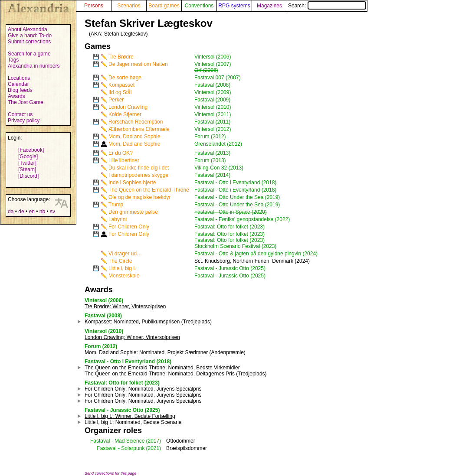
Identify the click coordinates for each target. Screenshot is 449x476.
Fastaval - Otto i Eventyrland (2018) (235, 183)
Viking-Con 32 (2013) (219, 168)
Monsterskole (124, 276)
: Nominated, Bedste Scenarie (133, 422)
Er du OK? (121, 153)
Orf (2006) (206, 70)
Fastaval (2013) (212, 153)
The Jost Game (26, 102)
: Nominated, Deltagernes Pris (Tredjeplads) (176, 374)
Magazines (269, 6)
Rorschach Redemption (136, 122)
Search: (327, 6)
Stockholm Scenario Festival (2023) (235, 246)
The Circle (120, 261)
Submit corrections (29, 42)
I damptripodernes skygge (138, 175)
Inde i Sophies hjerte (132, 183)
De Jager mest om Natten (138, 64)
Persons (94, 6)
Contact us (20, 114)
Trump (116, 205)
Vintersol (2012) (213, 129)
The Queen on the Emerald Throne (149, 190)
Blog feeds (20, 90)
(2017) (153, 441)
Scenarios (129, 6)
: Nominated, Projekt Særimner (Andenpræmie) (165, 352)
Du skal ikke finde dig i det (139, 168)
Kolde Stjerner (125, 114)
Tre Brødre (121, 57)
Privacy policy (24, 121)
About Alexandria (28, 29)
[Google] (28, 156)
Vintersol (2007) (213, 64)
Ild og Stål (120, 92)
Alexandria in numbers (34, 66)
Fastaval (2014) (212, 175)
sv (52, 212)
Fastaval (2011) (212, 122)
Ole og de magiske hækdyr (139, 197)
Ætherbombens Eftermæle (139, 129)
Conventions (199, 6)
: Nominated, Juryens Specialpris (143, 389)
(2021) (153, 448)
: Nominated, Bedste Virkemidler (162, 368)
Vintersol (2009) (213, 92)
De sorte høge (125, 78)
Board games (164, 6)
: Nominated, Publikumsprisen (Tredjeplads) (148, 322)
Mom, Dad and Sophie (134, 137)
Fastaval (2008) (212, 85)
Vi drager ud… (125, 254)
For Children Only (129, 227)
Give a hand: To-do (30, 36)
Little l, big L (122, 268)
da (11, 212)
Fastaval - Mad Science (117, 441)
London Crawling (128, 107)
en (31, 212)
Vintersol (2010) (213, 107)
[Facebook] (31, 150)
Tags (13, 60)
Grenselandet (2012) (218, 144)
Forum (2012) (210, 137)
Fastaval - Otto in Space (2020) (231, 212)
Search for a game (29, 54)
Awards (16, 96)
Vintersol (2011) (213, 114)
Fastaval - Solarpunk (121, 448)
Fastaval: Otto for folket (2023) (229, 227)
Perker (116, 100)
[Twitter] (27, 163)
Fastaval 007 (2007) (218, 78)
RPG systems (234, 6)
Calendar (18, 84)
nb (42, 212)
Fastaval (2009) (212, 100)
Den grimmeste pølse (133, 212)
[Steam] (27, 170)
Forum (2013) (210, 160)
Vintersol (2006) (213, 57)
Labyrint (118, 219)
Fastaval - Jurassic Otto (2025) (230, 268)
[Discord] (28, 176)
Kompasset (121, 85)
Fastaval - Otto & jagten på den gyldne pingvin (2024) (256, 254)
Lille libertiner (124, 160)
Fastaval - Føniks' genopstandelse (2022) (242, 219)
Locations (19, 78)
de (21, 212)
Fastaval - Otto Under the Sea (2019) (237, 197)
